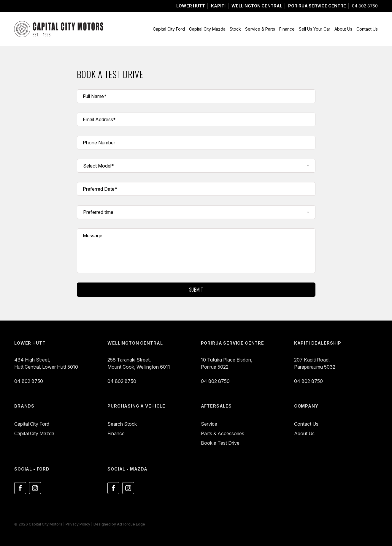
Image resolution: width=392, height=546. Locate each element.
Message (93, 236)
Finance (287, 29)
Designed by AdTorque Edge (119, 524)
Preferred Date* (100, 189)
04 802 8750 (365, 6)
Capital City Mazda (207, 29)
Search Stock (122, 424)
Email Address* (99, 119)
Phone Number (99, 143)
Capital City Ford (169, 29)
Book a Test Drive (220, 443)
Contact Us (367, 29)
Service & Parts (260, 29)
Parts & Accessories (223, 433)
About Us (343, 29)
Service (209, 424)
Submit (196, 290)
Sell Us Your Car (315, 29)
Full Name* (95, 96)
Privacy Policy (78, 524)
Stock (235, 29)
